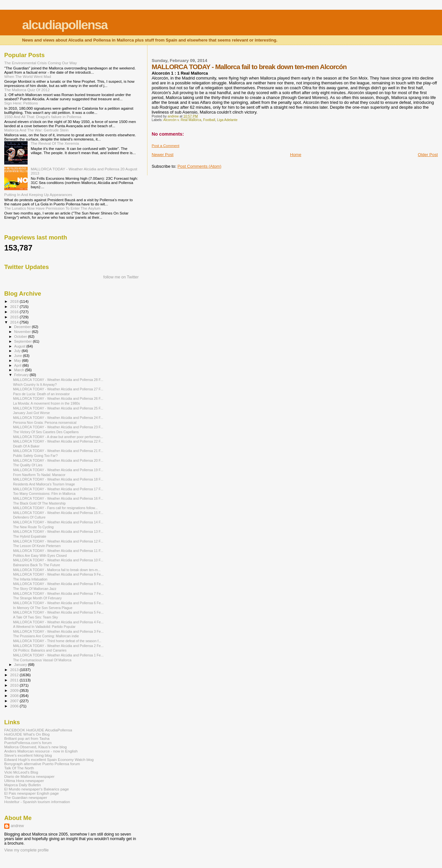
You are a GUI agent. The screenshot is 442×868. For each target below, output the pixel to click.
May (18, 361)
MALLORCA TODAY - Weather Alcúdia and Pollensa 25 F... (58, 408)
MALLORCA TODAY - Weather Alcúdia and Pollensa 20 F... (58, 460)
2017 (15, 306)
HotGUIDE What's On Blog (27, 734)
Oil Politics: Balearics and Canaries (40, 650)
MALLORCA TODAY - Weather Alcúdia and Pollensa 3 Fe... (58, 631)
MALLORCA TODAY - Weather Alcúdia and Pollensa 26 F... (58, 398)
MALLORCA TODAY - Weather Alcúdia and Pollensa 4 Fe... (58, 622)
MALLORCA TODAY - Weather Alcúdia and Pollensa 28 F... (58, 380)
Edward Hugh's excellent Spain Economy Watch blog (49, 759)
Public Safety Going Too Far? (35, 456)
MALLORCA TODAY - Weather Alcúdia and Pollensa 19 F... (58, 470)
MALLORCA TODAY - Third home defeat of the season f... (57, 641)
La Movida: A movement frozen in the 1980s (46, 403)
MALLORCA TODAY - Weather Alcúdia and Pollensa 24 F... (58, 418)
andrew (17, 826)
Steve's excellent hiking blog (28, 755)
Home (296, 155)
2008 (15, 696)
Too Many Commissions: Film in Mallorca (44, 494)
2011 (15, 680)
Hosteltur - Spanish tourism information (37, 802)
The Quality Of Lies (28, 465)
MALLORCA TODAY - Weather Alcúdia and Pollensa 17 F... (58, 489)
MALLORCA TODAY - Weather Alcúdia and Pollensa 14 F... (58, 522)
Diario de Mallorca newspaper (29, 776)
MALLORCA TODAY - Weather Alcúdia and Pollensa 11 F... (58, 551)
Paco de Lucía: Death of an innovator (41, 394)
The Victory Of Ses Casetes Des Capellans (46, 432)
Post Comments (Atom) (199, 166)
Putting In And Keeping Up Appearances (38, 195)
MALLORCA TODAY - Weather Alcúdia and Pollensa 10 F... (58, 560)
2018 (15, 301)
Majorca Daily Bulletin (23, 785)
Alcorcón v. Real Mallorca (182, 120)
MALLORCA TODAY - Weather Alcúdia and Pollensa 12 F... (58, 541)
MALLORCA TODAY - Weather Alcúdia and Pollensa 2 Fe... (58, 646)
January (21, 665)
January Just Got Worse (31, 413)
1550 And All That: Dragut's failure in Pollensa (43, 117)
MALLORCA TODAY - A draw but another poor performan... (58, 437)
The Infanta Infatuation (30, 579)
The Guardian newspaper (26, 797)
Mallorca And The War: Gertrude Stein (36, 130)
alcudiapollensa (65, 25)
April (18, 365)
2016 (15, 312)
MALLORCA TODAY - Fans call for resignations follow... (55, 508)
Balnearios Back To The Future (37, 565)
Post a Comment (165, 146)
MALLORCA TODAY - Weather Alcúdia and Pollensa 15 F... (58, 513)
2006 (15, 706)
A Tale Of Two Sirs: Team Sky (35, 617)
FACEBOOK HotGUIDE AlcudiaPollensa (38, 730)
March (20, 370)
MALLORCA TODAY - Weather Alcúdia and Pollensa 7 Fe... (58, 593)
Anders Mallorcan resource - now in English (41, 751)
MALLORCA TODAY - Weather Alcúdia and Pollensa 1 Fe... (58, 655)
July (18, 351)
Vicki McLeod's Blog (21, 772)
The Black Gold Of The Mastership (39, 503)
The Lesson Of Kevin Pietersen (37, 546)
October (21, 336)
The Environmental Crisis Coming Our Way (41, 63)
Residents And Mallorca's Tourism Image (44, 484)
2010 (15, 685)
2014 (15, 322)
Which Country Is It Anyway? (35, 385)
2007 (15, 701)
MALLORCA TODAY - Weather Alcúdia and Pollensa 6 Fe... (58, 603)
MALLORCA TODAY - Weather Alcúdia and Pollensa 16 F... (58, 498)
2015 (15, 317)
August (20, 346)
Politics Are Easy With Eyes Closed (40, 556)
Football (209, 120)
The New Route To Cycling (33, 527)
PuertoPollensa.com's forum (28, 743)
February (22, 375)
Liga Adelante (227, 120)
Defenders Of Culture (29, 517)
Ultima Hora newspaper (24, 781)
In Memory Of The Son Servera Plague (43, 608)
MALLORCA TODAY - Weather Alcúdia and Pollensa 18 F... (58, 479)
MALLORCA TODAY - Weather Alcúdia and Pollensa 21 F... (58, 451)
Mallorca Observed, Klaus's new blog (35, 747)
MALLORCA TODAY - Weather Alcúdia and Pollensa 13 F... (58, 532)
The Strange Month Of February (37, 598)
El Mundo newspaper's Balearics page (37, 789)
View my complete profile (26, 850)
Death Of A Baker (26, 446)
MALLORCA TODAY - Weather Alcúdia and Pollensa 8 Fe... (58, 584)
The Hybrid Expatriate (30, 536)
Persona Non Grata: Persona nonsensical (45, 422)
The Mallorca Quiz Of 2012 (27, 90)
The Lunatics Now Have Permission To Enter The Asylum (52, 208)
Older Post (428, 155)
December (23, 327)
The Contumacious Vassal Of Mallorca (42, 660)
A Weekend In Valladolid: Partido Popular (44, 627)
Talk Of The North (19, 768)
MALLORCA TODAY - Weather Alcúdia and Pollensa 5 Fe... (58, 612)
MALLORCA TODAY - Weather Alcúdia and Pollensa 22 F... (58, 441)
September (24, 341)
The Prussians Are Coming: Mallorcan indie (46, 636)
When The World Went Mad (28, 76)
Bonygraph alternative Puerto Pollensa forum (42, 764)
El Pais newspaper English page (32, 793)
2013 (15, 670)
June (19, 356)
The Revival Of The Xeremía (55, 143)
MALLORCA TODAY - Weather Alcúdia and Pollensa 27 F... (58, 389)
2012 (15, 675)
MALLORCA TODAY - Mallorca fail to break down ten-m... (57, 570)
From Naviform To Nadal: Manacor (39, 475)
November (23, 332)
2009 (15, 690)
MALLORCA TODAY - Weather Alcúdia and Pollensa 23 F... (58, 427)
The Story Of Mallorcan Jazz (35, 589)
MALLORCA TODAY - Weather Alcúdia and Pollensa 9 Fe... (58, 574)
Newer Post (163, 155)
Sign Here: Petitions (21, 103)
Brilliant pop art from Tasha (27, 738)
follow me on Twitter (121, 277)
